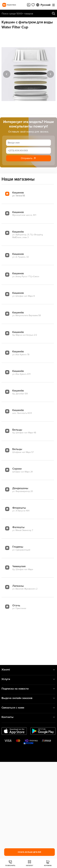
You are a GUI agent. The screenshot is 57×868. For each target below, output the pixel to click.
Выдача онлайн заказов (28, 698)
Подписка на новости (28, 689)
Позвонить (10, 863)
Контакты (28, 717)
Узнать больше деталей (29, 852)
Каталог (30, 863)
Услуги (28, 679)
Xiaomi (28, 670)
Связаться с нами (28, 708)
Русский (43, 5)
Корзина (48, 863)
